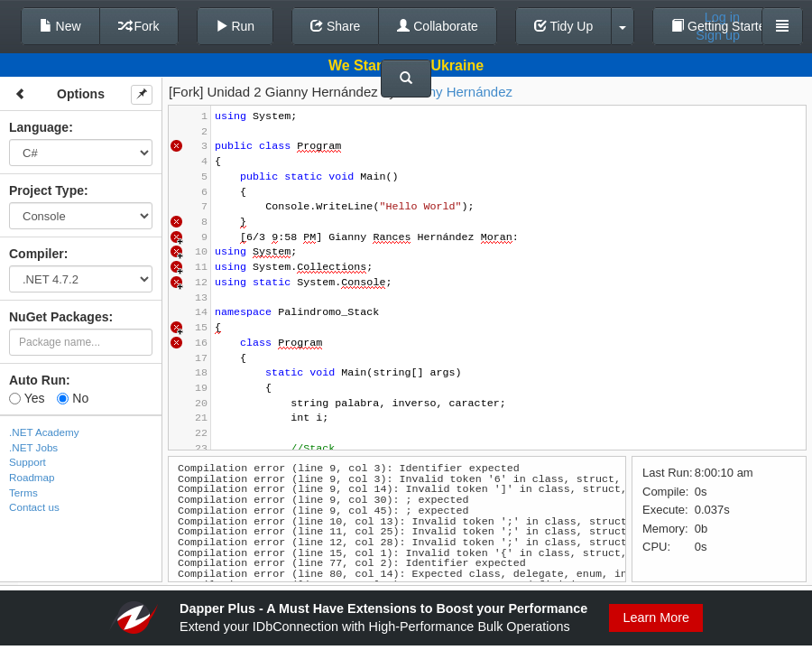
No (73, 398)
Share (335, 26)
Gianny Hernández (456, 92)
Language (39, 127)
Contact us (34, 507)
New (60, 26)
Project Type (46, 190)
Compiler (37, 254)
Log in (722, 17)
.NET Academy (44, 432)
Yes (27, 398)
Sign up (718, 35)
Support (28, 462)
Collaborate (438, 26)
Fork (139, 26)
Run (235, 26)
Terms (23, 492)
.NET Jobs (33, 447)
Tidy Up (563, 26)
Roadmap (32, 477)
